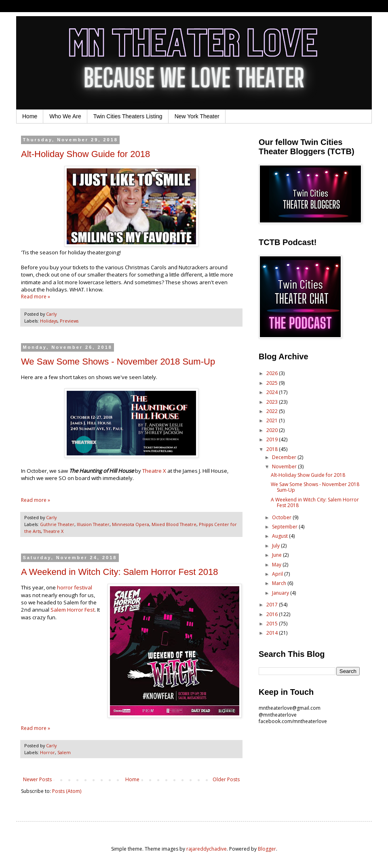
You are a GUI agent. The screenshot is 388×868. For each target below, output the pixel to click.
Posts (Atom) (67, 791)
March (280, 583)
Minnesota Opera (131, 524)
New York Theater (197, 116)
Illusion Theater (93, 524)
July (276, 546)
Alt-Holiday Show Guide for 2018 (85, 154)
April (278, 574)
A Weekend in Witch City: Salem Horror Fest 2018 (119, 572)
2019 (273, 439)
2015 (273, 624)
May (277, 565)
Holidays (49, 321)
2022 (273, 411)
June (277, 555)
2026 (273, 373)
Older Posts (226, 779)
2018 (273, 449)
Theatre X (154, 471)
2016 (273, 614)
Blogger (267, 849)
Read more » (36, 297)
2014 (273, 633)
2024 (273, 392)
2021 (273, 420)
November (285, 466)
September (285, 527)
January (281, 593)
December (285, 457)
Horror (47, 752)
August (280, 536)
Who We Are (65, 116)
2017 (273, 605)
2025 (273, 383)
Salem (64, 752)
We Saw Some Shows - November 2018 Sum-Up (118, 362)
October (282, 517)
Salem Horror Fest (73, 610)
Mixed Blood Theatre (174, 524)
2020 (273, 430)
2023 (273, 402)
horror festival (75, 587)
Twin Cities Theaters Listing (128, 116)
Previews (69, 321)
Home (30, 116)
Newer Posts (37, 779)
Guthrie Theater (57, 524)
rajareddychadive (207, 849)
